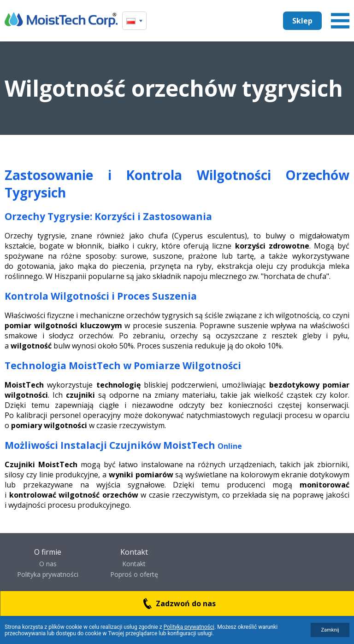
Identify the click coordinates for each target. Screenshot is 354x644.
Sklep (302, 21)
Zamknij (330, 630)
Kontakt (134, 564)
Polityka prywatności (48, 574)
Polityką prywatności (189, 627)
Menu (340, 21)
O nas (48, 564)
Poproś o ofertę (134, 574)
